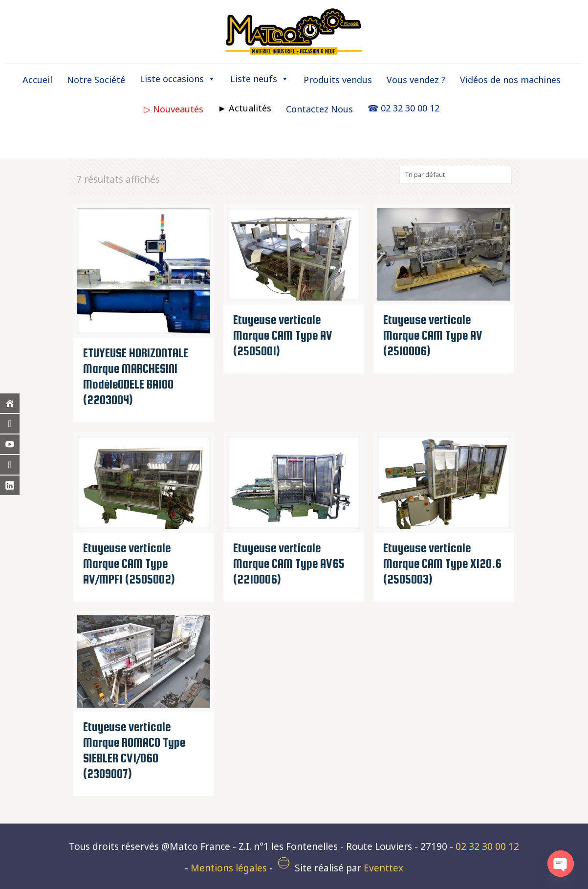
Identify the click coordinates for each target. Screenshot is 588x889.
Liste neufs (260, 79)
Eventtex (383, 868)
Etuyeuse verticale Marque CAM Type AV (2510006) (433, 335)
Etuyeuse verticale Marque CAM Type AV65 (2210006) (289, 564)
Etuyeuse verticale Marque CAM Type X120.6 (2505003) (442, 564)
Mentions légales (229, 868)
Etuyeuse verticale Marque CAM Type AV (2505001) (283, 335)
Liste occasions (178, 79)
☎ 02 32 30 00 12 (403, 108)
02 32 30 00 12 (487, 846)
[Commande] (456, 175)
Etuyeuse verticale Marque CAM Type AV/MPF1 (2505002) (129, 564)
